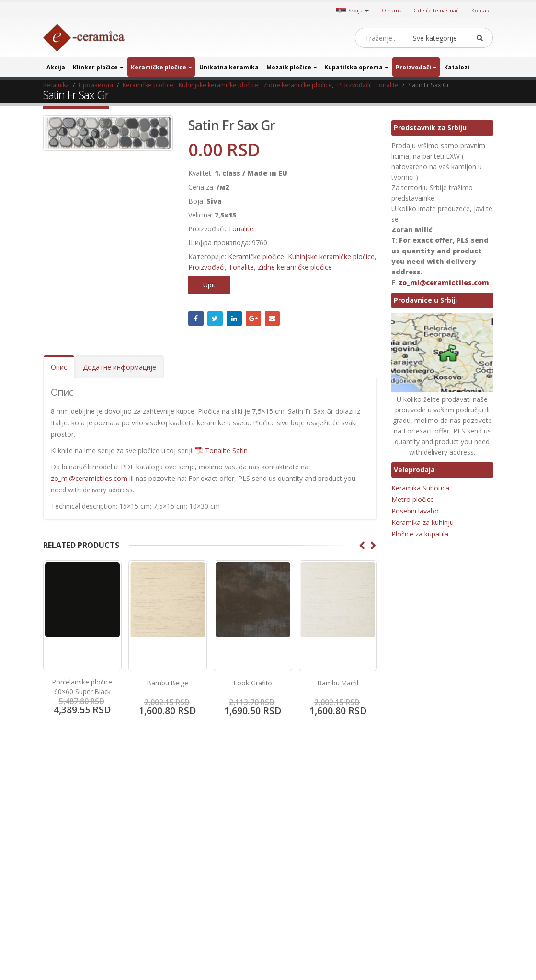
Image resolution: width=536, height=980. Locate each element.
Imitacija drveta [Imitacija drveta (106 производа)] (413, 835)
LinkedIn (234, 319)
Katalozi (457, 67)
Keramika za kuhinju (422, 522)
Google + (253, 319)
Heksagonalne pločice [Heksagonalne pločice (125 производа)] (421, 819)
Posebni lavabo (415, 511)
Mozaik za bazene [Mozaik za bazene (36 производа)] (465, 895)
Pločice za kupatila (420, 534)
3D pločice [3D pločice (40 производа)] (407, 804)
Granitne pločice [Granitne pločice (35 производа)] (450, 804)
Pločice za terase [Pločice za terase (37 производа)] (415, 955)
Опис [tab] (59, 367)
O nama (392, 10)
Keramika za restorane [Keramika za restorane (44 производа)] (423, 880)
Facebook (196, 319)
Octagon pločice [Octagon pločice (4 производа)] (414, 925)
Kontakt (481, 10)
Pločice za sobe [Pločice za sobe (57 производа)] (469, 940)
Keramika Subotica (420, 488)
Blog (56, 805)
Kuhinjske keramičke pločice (331, 256)
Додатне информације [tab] (120, 367)
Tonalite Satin (226, 450)
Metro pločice (413, 499)
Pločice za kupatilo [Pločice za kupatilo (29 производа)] (417, 940)
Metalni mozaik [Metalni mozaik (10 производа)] (413, 895)
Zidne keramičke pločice (295, 267)
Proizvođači (413, 67)
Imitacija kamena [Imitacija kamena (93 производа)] (463, 835)
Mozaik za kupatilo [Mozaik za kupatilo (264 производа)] (417, 910)
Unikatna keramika (229, 67)
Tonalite (241, 229)
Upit (209, 285)
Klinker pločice (95, 67)
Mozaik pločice (289, 67)
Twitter (215, 319)
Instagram (332, 808)
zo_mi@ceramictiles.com (89, 478)
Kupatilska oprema (354, 67)
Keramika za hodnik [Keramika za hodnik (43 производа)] (419, 865)
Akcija (56, 67)
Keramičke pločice (159, 67)
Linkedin (349, 808)
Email (273, 319)
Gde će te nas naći (437, 10)
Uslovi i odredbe (73, 864)
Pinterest (316, 808)
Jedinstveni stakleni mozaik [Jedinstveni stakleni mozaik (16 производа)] (428, 849)
